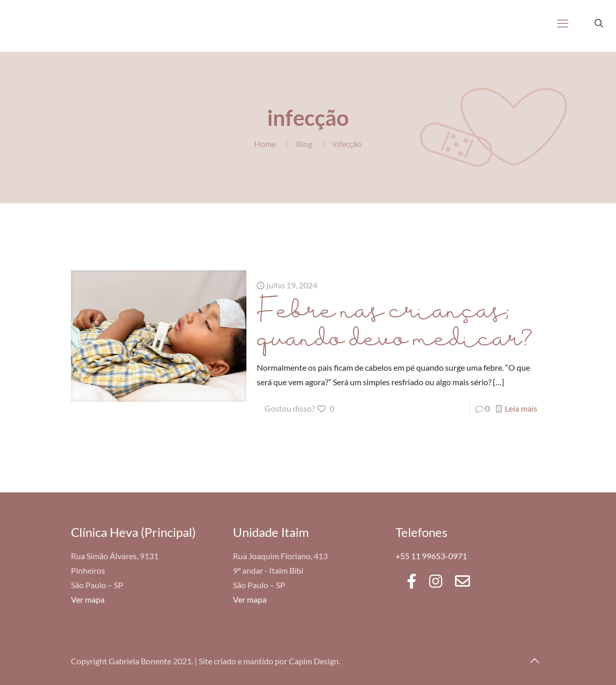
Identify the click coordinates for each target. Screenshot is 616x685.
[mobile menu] (563, 23)
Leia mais (521, 408)
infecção (347, 144)
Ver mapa (88, 599)
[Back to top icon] (534, 660)
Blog (304, 144)
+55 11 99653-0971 (431, 556)
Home (265, 144)
